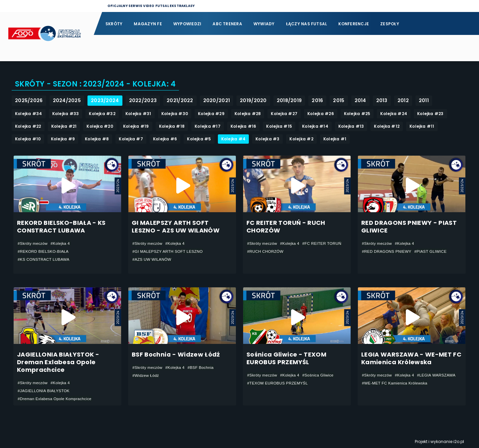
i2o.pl (459, 442)
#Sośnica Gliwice (320, 375)
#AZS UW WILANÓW (153, 259)
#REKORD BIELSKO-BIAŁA (44, 251)
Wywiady (264, 24)
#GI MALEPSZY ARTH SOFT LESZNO (169, 251)
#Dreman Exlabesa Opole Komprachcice (56, 399)
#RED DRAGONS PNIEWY (387, 251)
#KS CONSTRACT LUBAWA (44, 259)
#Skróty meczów (33, 243)
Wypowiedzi (187, 24)
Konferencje (354, 24)
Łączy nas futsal (307, 24)
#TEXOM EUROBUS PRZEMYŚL (278, 383)
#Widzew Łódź (146, 375)
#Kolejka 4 (62, 243)
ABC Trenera (227, 24)
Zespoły (390, 24)
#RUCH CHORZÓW (266, 251)
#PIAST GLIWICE (432, 251)
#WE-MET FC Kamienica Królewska (396, 383)
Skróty (114, 24)
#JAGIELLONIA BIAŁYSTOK (44, 391)
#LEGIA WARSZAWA (438, 375)
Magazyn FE (148, 24)
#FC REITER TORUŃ (324, 243)
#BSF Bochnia (202, 368)
